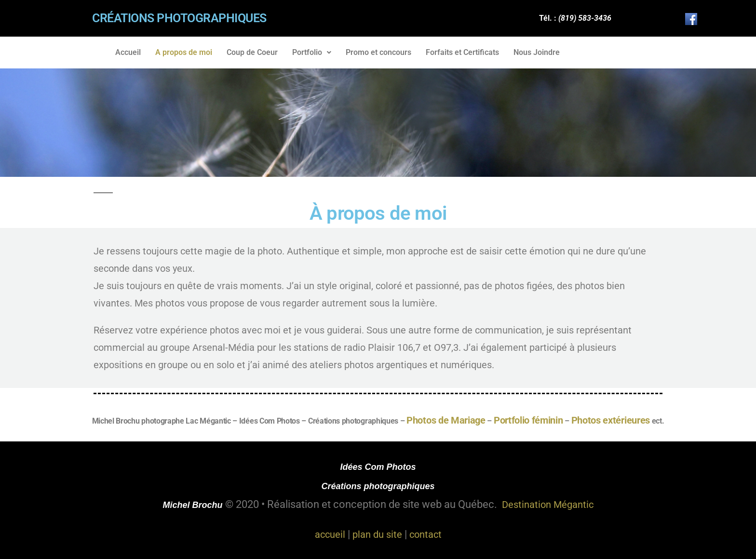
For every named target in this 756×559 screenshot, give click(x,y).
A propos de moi (184, 52)
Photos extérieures (611, 420)
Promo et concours (378, 52)
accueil (330, 534)
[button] (312, 53)
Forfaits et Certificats (462, 52)
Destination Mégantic (548, 505)
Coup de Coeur (252, 52)
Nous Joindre (537, 52)
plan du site (377, 534)
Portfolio (312, 52)
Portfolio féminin (528, 420)
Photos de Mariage (446, 420)
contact (425, 534)
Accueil (128, 52)
